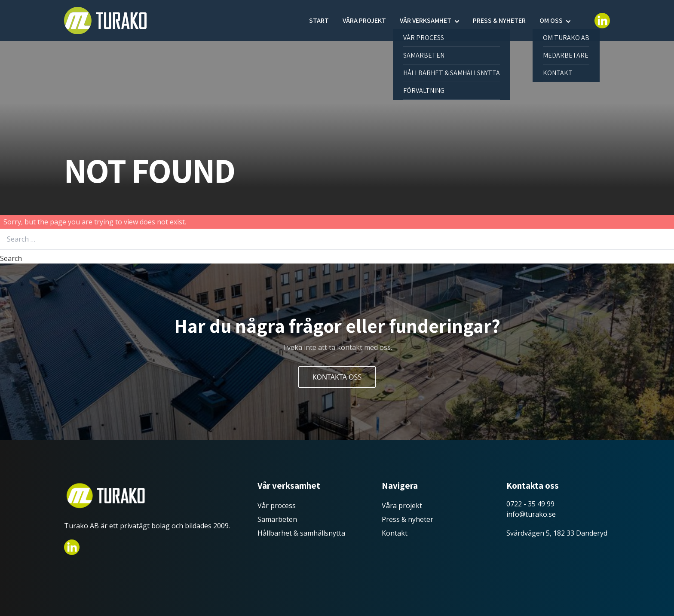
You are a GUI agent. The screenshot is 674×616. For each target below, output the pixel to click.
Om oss (551, 20)
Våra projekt (364, 20)
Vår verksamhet (426, 20)
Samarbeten (277, 519)
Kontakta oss (337, 377)
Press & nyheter (499, 20)
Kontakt (395, 533)
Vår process (277, 506)
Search (11, 258)
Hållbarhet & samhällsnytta (301, 533)
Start (319, 20)
